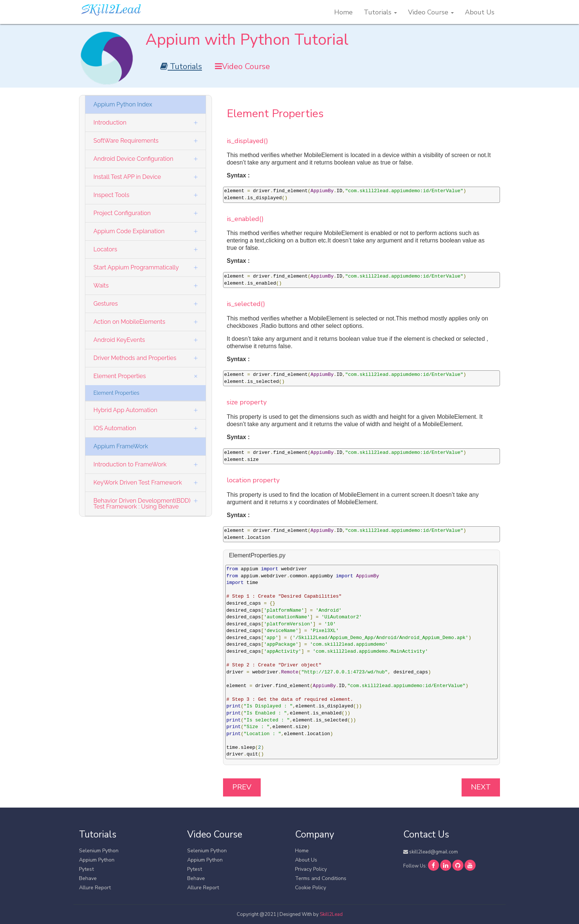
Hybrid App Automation (125, 410)
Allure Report (95, 888)
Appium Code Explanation (129, 231)
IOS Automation (115, 428)
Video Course (242, 67)
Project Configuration (122, 213)
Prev (242, 787)
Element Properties (120, 376)
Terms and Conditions (321, 878)
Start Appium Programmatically (136, 267)
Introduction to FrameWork (130, 464)
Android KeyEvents (119, 340)
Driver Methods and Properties (135, 358)
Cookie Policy (311, 888)
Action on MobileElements (129, 322)
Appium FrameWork (121, 446)
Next (481, 787)
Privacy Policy (311, 869)
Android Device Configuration (133, 159)
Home (343, 12)
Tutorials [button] (380, 12)
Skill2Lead (331, 914)
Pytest (86, 869)
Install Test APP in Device (127, 177)
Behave (88, 878)
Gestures (106, 304)
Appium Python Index (123, 104)
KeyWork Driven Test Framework (138, 483)
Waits (101, 286)
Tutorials (181, 67)
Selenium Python (99, 851)
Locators (105, 249)
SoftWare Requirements (126, 141)
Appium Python (97, 860)
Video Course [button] (431, 12)
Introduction (110, 123)
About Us (480, 12)
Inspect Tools (111, 195)
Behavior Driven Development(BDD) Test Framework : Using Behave (142, 504)
